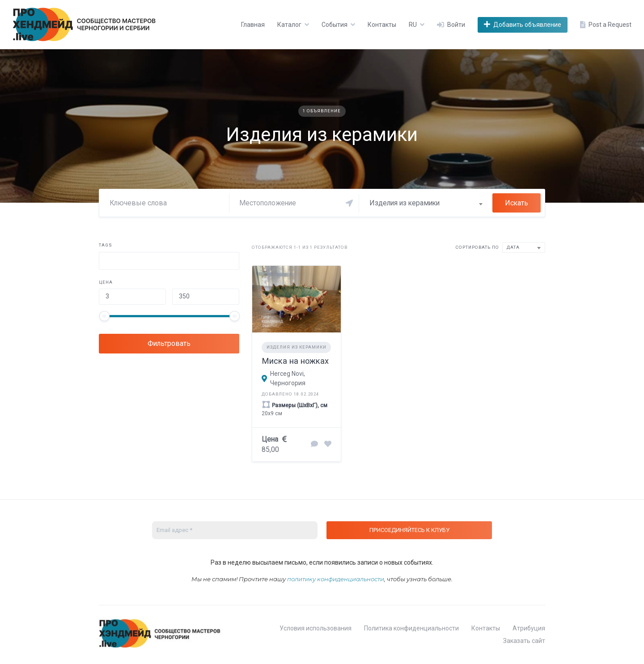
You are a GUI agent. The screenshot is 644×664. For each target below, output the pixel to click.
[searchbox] (108, 262)
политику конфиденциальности (336, 579)
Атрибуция (529, 628)
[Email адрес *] (235, 530)
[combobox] (426, 203)
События (335, 25)
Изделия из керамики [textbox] (405, 203)
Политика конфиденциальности (411, 628)
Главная (253, 25)
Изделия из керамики (297, 347)
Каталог (289, 25)
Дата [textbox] (513, 247)
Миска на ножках (295, 361)
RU (413, 25)
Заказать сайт (524, 641)
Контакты (382, 25)
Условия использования (316, 628)
